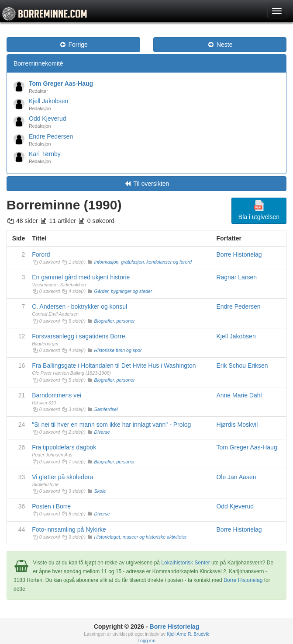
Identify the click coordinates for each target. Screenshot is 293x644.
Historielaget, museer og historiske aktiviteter (141, 537)
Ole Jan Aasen (236, 477)
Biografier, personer (115, 321)
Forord (41, 254)
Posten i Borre (51, 506)
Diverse (102, 432)
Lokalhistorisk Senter (185, 563)
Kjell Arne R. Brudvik (188, 634)
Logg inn (146, 641)
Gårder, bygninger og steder (123, 291)
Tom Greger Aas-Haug (61, 84)
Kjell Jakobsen (48, 101)
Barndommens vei (57, 395)
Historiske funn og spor (118, 350)
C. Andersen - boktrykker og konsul (79, 306)
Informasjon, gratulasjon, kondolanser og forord (143, 262)
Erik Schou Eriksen (242, 366)
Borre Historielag (239, 254)
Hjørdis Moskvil (237, 425)
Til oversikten (147, 184)
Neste (220, 45)
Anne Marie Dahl (239, 395)
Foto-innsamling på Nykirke (69, 529)
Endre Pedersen (51, 136)
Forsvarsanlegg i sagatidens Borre (78, 336)
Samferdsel (106, 409)
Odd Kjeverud (48, 118)
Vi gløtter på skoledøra (63, 477)
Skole (100, 491)
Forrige (73, 45)
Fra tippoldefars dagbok (64, 447)
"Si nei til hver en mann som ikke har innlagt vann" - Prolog (111, 425)
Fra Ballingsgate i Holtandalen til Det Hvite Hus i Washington (114, 366)
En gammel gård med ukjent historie (81, 277)
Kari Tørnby (45, 154)
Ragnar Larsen (236, 277)
